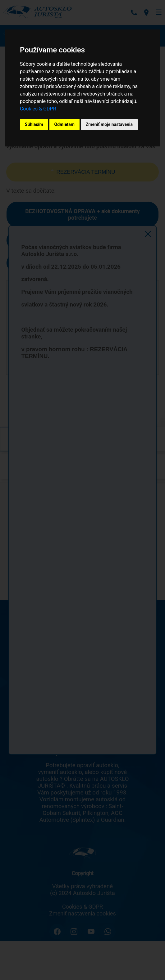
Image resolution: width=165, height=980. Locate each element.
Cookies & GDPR (38, 109)
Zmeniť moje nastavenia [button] (109, 124)
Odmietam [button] (64, 124)
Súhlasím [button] (34, 124)
